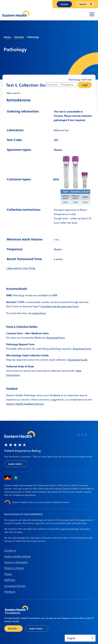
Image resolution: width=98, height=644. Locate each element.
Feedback (10, 592)
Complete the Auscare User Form (60, 306)
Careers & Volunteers (16, 562)
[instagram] (82, 436)
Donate (64, 4)
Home (7, 37)
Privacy (8, 574)
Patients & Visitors (14, 568)
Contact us (10, 550)
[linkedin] (86, 436)
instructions (39, 313)
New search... (14, 93)
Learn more (15, 464)
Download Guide (78, 360)
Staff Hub (10, 580)
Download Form (56, 338)
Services (19, 37)
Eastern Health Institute (17, 556)
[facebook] (79, 436)
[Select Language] (80, 638)
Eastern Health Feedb (18, 404)
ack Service (37, 404)
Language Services (15, 586)
